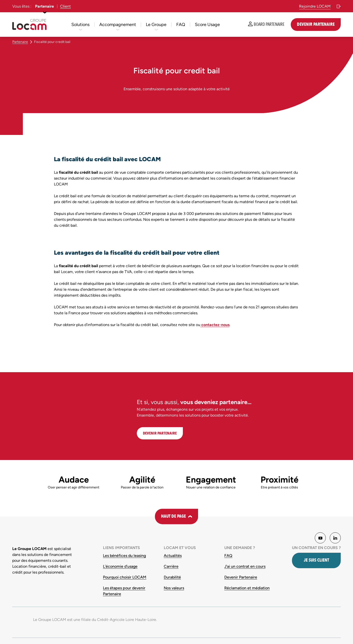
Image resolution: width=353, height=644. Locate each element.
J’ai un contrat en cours (245, 566)
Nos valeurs (174, 588)
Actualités (173, 556)
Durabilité (172, 577)
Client (65, 6)
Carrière (171, 566)
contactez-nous (215, 325)
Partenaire (44, 6)
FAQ (228, 556)
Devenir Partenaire (241, 577)
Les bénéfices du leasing (124, 556)
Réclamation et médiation (247, 588)
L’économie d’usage (120, 566)
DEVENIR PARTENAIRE (160, 433)
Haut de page (173, 516)
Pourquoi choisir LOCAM (125, 577)
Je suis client (316, 560)
